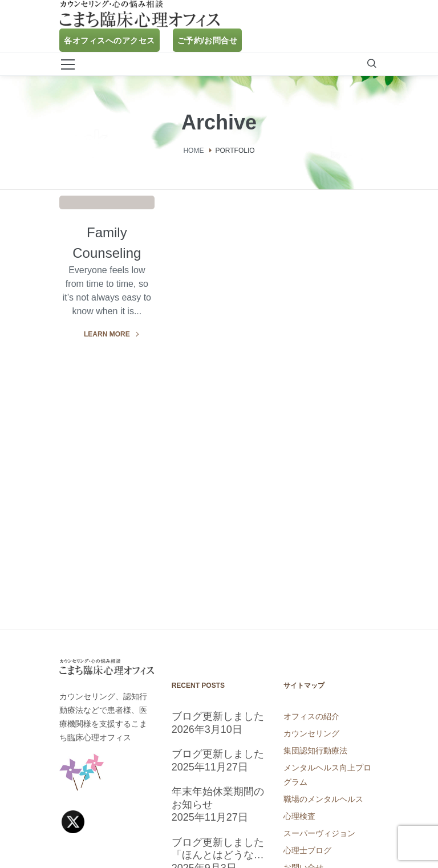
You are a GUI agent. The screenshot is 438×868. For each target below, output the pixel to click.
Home (193, 150)
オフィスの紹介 (311, 716)
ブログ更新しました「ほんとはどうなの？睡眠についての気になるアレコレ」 (218, 849)
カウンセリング (311, 733)
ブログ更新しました (218, 716)
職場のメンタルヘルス (323, 799)
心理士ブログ (307, 850)
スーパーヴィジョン (319, 833)
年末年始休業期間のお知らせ (218, 798)
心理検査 (299, 816)
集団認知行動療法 (315, 751)
